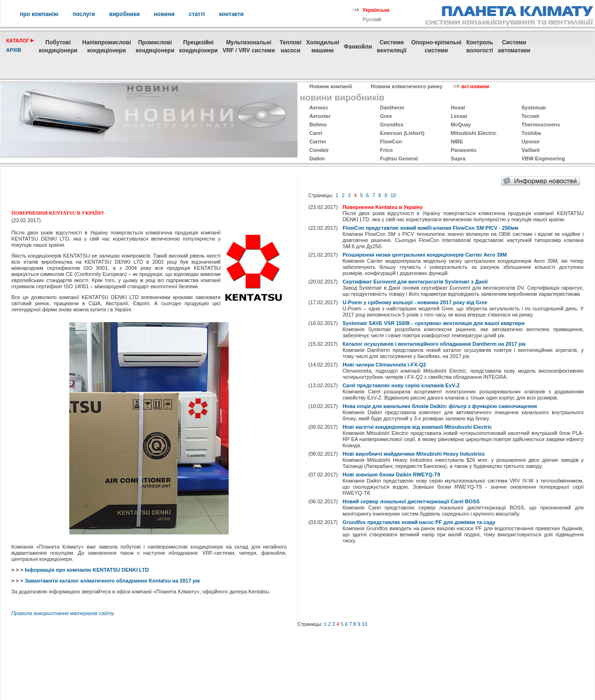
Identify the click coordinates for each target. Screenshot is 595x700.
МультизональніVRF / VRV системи (249, 46)
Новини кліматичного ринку (406, 86)
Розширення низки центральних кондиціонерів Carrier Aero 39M (425, 255)
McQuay (461, 125)
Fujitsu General (399, 158)
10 (393, 195)
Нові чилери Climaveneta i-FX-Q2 (384, 365)
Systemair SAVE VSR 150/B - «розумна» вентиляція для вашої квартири (433, 323)
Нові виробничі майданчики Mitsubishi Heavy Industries (413, 454)
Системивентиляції (392, 46)
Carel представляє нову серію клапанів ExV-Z (401, 385)
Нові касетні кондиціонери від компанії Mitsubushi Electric (417, 427)
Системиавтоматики (514, 46)
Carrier (318, 142)
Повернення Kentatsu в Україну (382, 207)
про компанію (39, 14)
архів (14, 50)
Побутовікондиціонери (58, 46)
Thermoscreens (541, 125)
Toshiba (531, 133)
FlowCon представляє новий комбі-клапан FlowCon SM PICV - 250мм (430, 228)
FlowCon (391, 142)
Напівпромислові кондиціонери (106, 46)
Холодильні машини (322, 46)
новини (164, 14)
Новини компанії (331, 86)
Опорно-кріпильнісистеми (436, 46)
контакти (231, 14)
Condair (319, 150)
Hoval (458, 108)
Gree (386, 116)
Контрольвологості (480, 46)
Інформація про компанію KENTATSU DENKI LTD (87, 570)
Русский (372, 19)
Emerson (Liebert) (402, 133)
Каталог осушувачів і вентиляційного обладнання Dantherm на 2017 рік (434, 344)
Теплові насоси (290, 46)
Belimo (318, 125)
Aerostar (320, 116)
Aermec (319, 108)
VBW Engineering (543, 158)
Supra (458, 158)
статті (197, 14)
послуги (84, 14)
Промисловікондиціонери (155, 46)
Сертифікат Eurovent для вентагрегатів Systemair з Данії (415, 282)
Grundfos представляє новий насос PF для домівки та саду (419, 522)
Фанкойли (358, 47)
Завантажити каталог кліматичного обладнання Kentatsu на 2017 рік (112, 581)
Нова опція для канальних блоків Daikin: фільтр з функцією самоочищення (439, 406)
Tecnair (530, 116)
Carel (316, 133)
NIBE (457, 142)
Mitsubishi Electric (474, 133)
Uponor (531, 142)
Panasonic (464, 150)
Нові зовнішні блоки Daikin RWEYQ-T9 (391, 475)
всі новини (475, 86)
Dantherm (392, 108)
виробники (125, 14)
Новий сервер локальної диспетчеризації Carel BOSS (411, 501)
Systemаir (534, 108)
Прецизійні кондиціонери (198, 46)
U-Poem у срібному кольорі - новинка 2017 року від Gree (415, 302)
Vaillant (531, 150)
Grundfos (392, 125)
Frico (386, 150)
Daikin (317, 158)
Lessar (459, 116)
